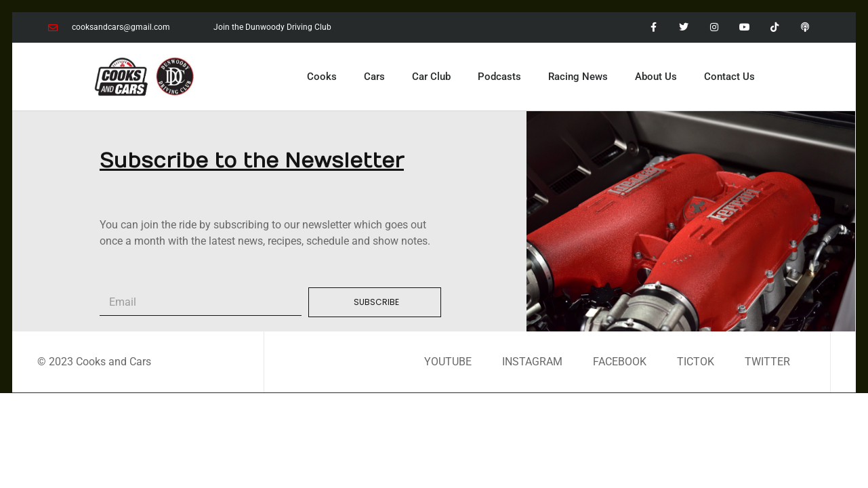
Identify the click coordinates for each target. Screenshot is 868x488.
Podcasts (499, 77)
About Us (656, 77)
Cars (374, 77)
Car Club (431, 77)
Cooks (322, 77)
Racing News (578, 77)
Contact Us (729, 77)
